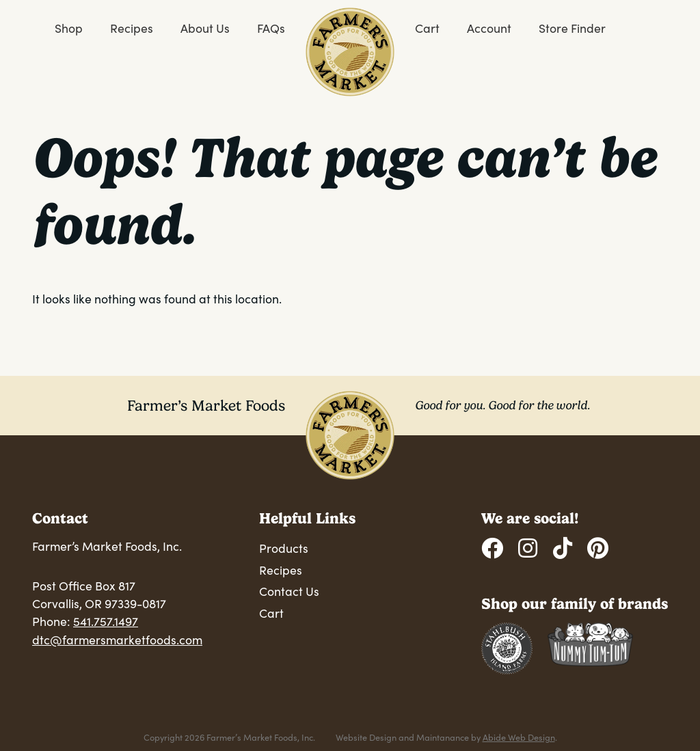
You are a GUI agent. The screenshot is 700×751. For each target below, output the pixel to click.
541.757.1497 (106, 621)
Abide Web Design (519, 737)
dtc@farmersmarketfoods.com (117, 640)
